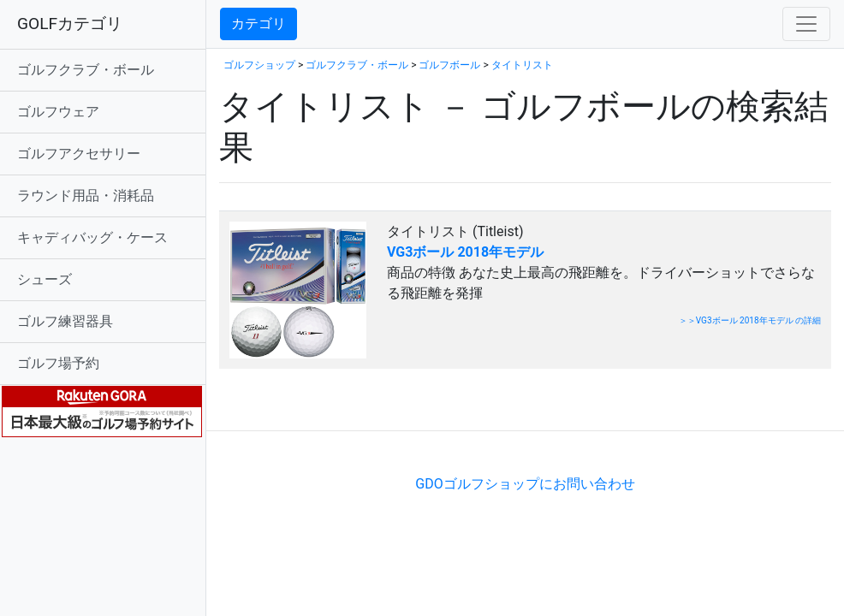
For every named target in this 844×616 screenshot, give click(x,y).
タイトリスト (522, 65)
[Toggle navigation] (806, 24)
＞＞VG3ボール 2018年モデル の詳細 (750, 320)
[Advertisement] (419, 404)
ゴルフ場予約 (58, 363)
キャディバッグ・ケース (92, 237)
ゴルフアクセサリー (79, 154)
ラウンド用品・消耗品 (86, 195)
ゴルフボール (449, 65)
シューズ (45, 279)
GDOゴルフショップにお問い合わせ (525, 484)
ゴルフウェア (58, 112)
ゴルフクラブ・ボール (86, 70)
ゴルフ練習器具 (65, 321)
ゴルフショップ (259, 65)
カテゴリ (259, 24)
